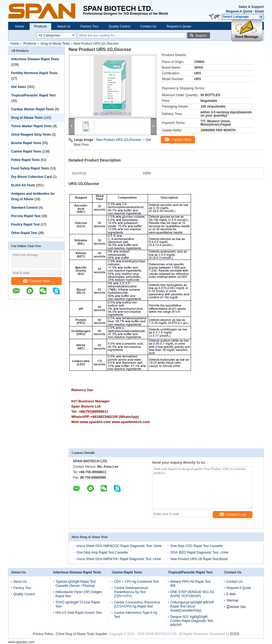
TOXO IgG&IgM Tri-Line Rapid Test (78, 604)
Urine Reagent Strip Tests (31, 135)
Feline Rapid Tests (25, 160)
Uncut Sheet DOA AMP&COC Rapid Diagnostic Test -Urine (119, 546)
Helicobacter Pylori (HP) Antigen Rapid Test (79, 594)
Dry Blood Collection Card (31, 177)
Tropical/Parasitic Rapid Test (33, 95)
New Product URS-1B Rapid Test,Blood (199, 559)
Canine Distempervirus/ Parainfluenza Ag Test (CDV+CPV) (131, 592)
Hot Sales (19, 87)
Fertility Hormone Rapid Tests (34, 73)
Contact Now (36, 281)
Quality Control (119, 26)
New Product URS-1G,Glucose (118, 140)
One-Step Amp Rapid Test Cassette (102, 552)
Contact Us (148, 26)
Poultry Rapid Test (25, 224)
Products (40, 26)
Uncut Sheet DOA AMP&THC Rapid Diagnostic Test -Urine (119, 559)
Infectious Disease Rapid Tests (35, 59)
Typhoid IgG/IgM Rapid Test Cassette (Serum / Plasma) (76, 584)
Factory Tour (89, 26)
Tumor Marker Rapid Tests (32, 126)
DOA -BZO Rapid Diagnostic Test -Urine (200, 552)
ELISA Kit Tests (23, 185)
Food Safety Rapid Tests (30, 168)
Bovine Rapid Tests (26, 143)
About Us (64, 26)
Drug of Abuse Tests (55, 44)
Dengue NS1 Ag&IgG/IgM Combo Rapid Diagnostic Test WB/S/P (192, 621)
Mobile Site (236, 607)
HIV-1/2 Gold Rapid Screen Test (79, 613)
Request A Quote (239, 11)
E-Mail (231, 594)
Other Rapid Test (24, 233)
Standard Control (24, 208)
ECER (235, 634)
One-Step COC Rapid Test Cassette (197, 546)
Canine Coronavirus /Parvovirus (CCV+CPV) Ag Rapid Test (137, 604)
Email (259, 11)
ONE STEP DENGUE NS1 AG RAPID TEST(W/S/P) (192, 594)
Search (201, 36)
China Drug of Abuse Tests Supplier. (82, 634)
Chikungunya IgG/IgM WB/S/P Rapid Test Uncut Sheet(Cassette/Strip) (192, 606)
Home (20, 26)
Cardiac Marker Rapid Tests (33, 109)
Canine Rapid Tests (26, 151)
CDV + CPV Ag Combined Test (136, 582)
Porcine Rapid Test (26, 216)
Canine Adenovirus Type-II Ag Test (135, 615)
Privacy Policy (43, 634)
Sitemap (232, 600)
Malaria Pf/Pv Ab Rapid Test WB (191, 584)
